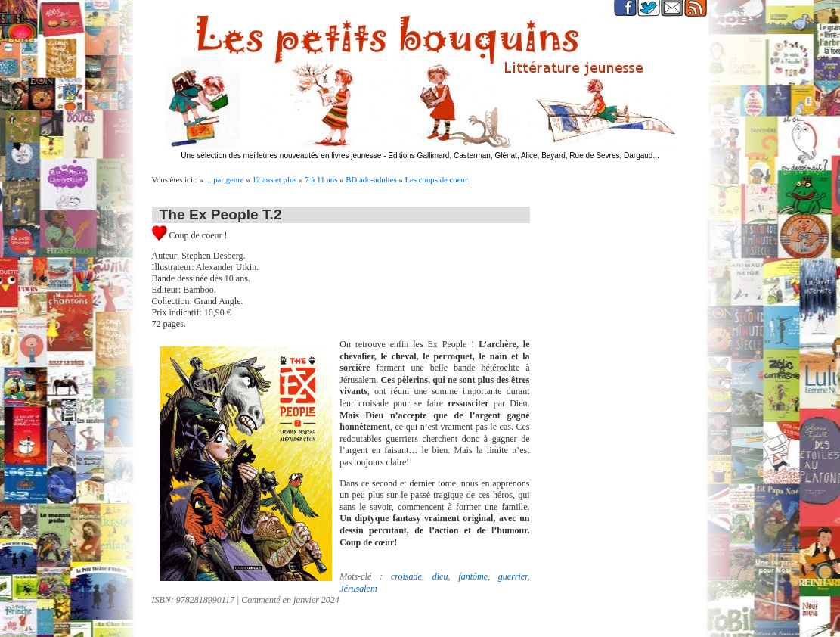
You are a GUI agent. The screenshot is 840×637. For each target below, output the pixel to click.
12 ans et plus (274, 179)
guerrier (513, 576)
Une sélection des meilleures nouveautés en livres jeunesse (281, 155)
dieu (440, 576)
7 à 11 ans (321, 179)
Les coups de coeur (436, 179)
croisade (406, 576)
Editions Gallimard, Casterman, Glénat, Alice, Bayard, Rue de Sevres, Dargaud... (524, 155)
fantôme (473, 576)
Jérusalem (358, 589)
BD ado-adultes (371, 179)
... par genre (224, 179)
